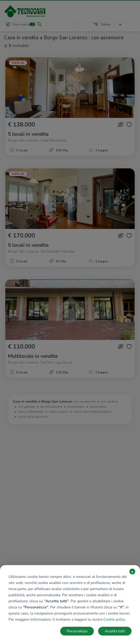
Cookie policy (114, 619)
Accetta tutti (115, 631)
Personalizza (77, 631)
